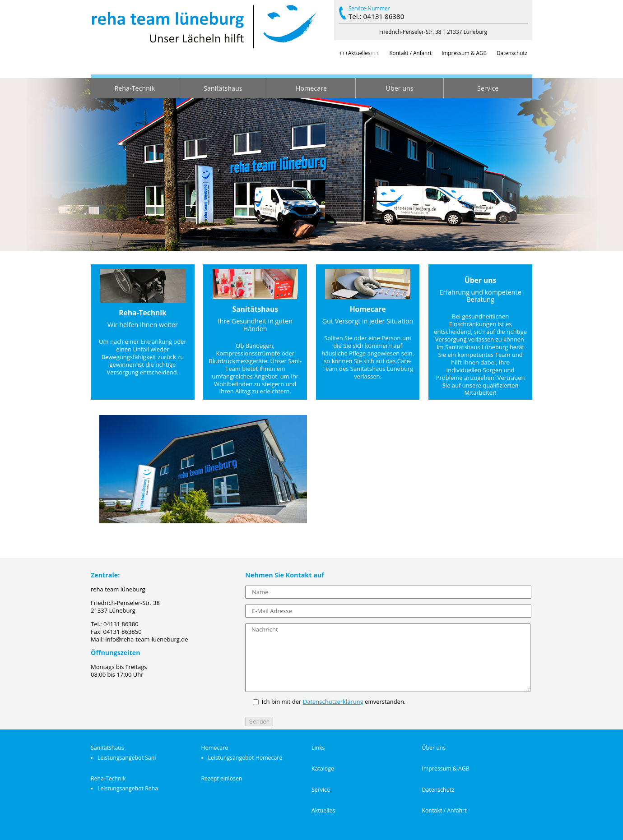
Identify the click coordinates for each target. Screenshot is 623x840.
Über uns (400, 88)
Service (488, 88)
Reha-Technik (135, 88)
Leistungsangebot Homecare (245, 758)
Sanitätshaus (223, 88)
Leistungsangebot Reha (128, 788)
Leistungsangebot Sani (127, 758)
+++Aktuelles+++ (359, 53)
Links (318, 748)
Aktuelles (323, 810)
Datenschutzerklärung (333, 702)
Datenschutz (512, 53)
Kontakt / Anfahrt (410, 53)
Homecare (311, 88)
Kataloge (323, 768)
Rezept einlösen (222, 778)
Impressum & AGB (464, 53)
